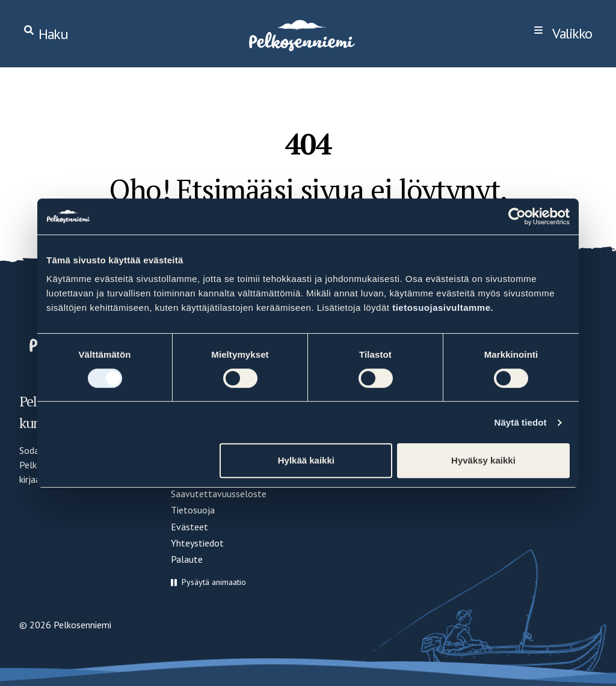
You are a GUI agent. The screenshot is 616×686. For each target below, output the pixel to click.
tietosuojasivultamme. (443, 308)
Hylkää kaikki (306, 460)
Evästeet (189, 527)
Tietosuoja (193, 510)
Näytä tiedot (521, 422)
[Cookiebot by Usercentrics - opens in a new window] (517, 216)
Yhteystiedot (197, 543)
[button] (208, 582)
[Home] (301, 34)
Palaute (187, 559)
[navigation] (563, 34)
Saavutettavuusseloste (219, 494)
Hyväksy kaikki (483, 460)
